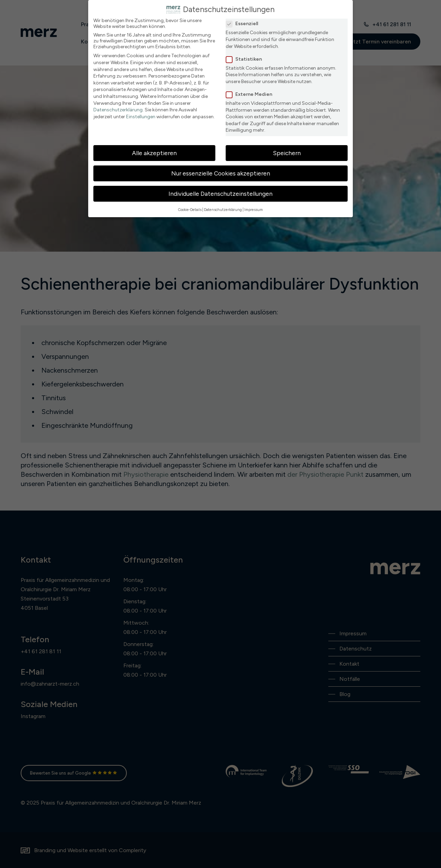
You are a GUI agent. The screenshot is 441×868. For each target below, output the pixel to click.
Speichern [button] (287, 153)
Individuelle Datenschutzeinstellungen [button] (220, 194)
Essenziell (244, 24)
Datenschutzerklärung (118, 110)
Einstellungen (141, 117)
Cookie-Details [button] (190, 210)
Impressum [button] (254, 210)
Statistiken (246, 59)
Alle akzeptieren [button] (154, 153)
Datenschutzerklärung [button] (223, 210)
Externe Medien (251, 94)
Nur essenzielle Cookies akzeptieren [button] (221, 173)
